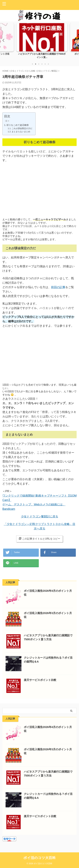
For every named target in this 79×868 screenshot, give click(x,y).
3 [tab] (39, 64)
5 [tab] (45, 64)
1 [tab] (32, 64)
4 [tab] (42, 64)
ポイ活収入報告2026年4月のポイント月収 (39, 54)
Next (76, 40)
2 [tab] (36, 64)
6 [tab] (48, 64)
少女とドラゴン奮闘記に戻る (40, 517)
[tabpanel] (39, 42)
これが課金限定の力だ (22, 128)
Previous (3, 40)
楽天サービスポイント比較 (40, 680)
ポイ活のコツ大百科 (39, 858)
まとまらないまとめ (21, 132)
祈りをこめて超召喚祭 (18, 125)
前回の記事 (58, 287)
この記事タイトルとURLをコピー (39, 539)
